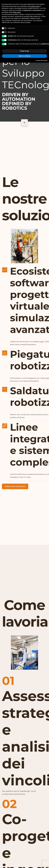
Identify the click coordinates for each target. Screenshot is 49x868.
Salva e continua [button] (24, 56)
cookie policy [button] (17, 12)
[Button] (24, 122)
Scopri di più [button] (25, 51)
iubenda (45, 60)
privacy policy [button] (35, 6)
